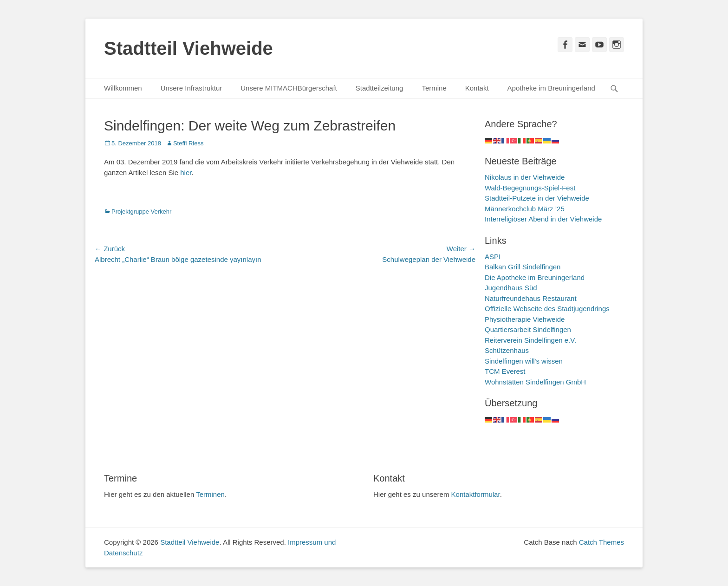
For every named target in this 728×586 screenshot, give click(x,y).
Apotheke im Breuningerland (551, 88)
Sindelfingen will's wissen (524, 361)
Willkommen (123, 88)
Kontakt (477, 88)
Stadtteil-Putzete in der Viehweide (537, 198)
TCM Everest (505, 371)
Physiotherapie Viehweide (525, 319)
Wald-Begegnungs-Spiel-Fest (530, 188)
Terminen (210, 494)
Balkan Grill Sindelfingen (523, 267)
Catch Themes (601, 542)
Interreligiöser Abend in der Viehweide (543, 219)
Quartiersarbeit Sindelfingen (528, 329)
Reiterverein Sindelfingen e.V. (530, 340)
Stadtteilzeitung (380, 88)
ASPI (493, 257)
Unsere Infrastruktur (192, 88)
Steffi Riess (188, 143)
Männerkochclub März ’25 (525, 209)
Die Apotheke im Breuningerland (535, 277)
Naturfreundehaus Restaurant (531, 298)
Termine (434, 88)
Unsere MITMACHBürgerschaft (289, 88)
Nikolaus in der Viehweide (525, 177)
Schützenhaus (507, 350)
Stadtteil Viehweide (188, 48)
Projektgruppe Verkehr (141, 212)
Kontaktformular (476, 494)
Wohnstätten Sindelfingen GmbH (535, 382)
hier (186, 173)
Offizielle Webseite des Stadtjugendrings (547, 309)
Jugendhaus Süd (511, 288)
